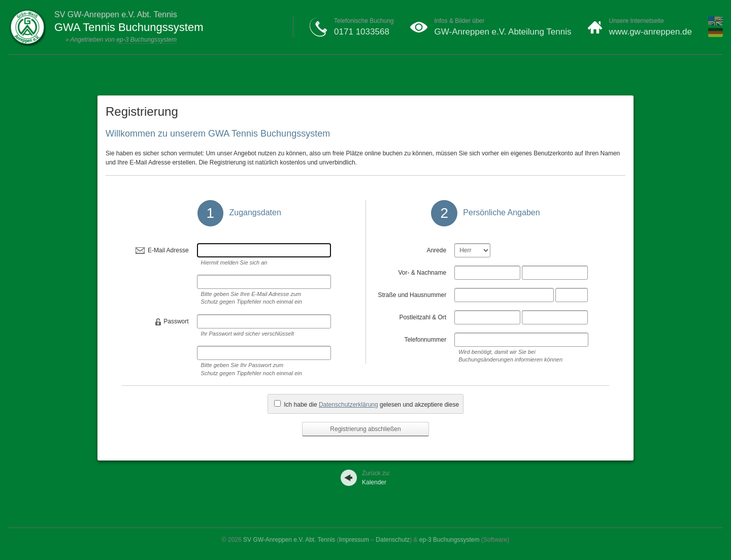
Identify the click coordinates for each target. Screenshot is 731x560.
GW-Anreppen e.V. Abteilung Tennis (503, 32)
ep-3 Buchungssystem (146, 40)
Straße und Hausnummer (412, 295)
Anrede (436, 250)
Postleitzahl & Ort (423, 317)
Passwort (176, 321)
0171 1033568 (362, 32)
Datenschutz (393, 540)
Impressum (354, 540)
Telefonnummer (425, 340)
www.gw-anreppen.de (651, 32)
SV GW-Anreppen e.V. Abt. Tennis (289, 540)
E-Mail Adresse (168, 250)
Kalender (376, 478)
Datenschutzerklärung (348, 405)
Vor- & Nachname (422, 273)
